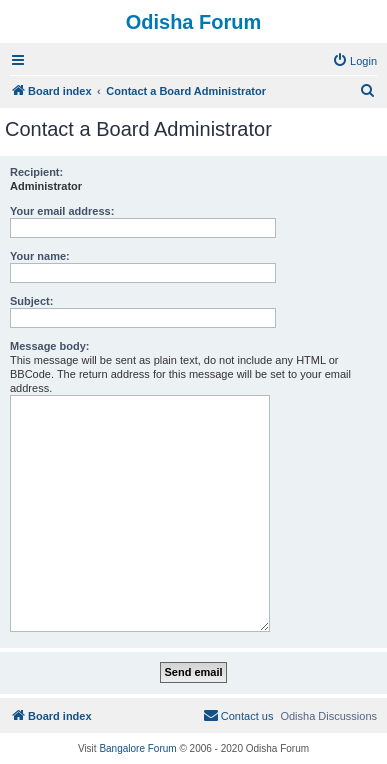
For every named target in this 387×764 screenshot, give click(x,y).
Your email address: (62, 211)
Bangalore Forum (137, 748)
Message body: (49, 346)
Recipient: (36, 172)
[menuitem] (354, 61)
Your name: (40, 256)
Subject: (31, 301)
